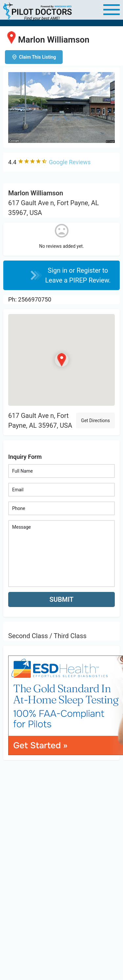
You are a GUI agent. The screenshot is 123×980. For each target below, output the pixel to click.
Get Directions (95, 421)
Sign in (59, 270)
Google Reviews (70, 162)
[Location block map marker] (62, 360)
